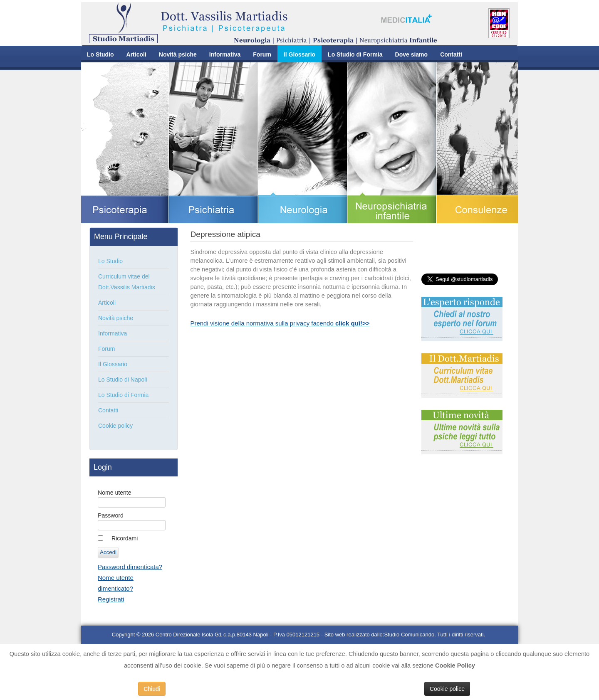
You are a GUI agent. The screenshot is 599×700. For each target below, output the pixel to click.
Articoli (136, 54)
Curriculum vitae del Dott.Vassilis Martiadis (127, 282)
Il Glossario (299, 54)
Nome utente (115, 493)
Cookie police (447, 689)
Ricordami (125, 538)
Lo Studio (100, 54)
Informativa (225, 54)
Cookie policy (115, 426)
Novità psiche (178, 54)
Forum (262, 54)
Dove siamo (412, 54)
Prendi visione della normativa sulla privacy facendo (280, 323)
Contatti (451, 54)
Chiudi (152, 689)
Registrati (111, 599)
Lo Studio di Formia (355, 54)
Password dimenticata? (130, 567)
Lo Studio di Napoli (123, 380)
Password (111, 515)
